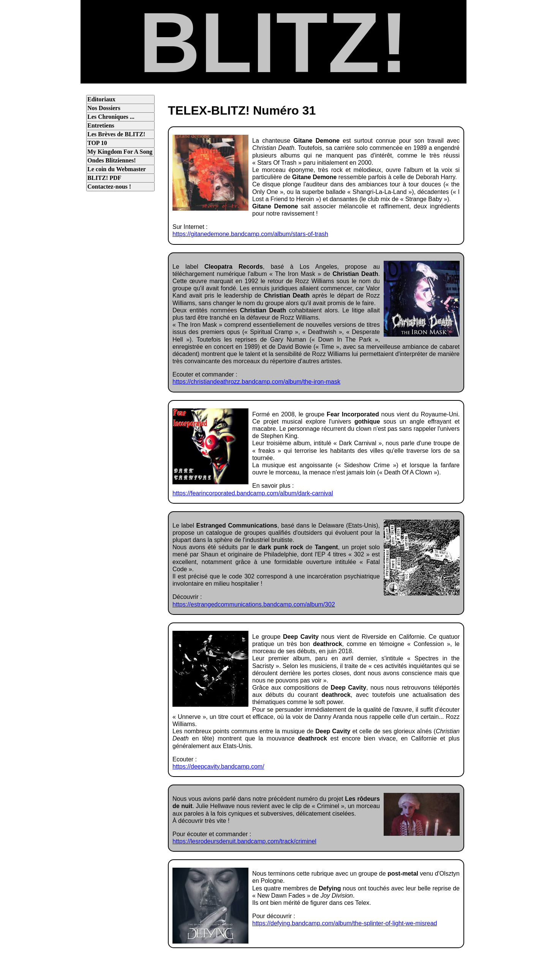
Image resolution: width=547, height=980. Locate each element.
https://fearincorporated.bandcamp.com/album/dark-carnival (253, 493)
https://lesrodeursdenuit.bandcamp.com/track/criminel (244, 841)
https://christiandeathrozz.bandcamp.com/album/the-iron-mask (256, 382)
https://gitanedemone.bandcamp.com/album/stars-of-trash (250, 234)
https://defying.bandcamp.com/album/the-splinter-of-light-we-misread (345, 923)
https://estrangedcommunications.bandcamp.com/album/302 (254, 604)
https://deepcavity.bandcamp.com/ (218, 767)
